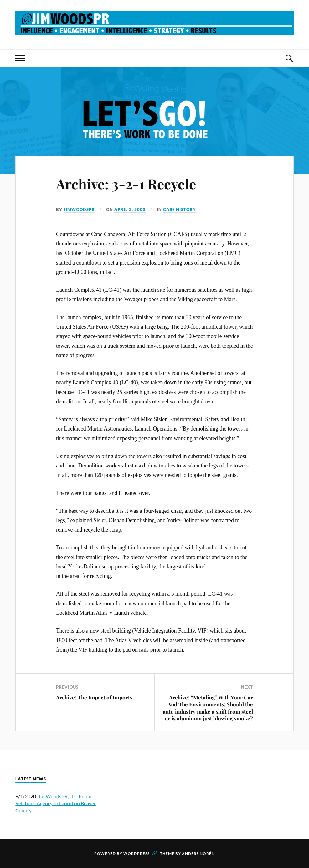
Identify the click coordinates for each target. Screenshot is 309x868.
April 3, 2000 (130, 209)
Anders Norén (198, 853)
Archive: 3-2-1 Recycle (126, 184)
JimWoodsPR (79, 209)
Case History (180, 209)
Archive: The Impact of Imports (94, 697)
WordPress (136, 853)
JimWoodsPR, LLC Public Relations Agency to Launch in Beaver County (56, 803)
